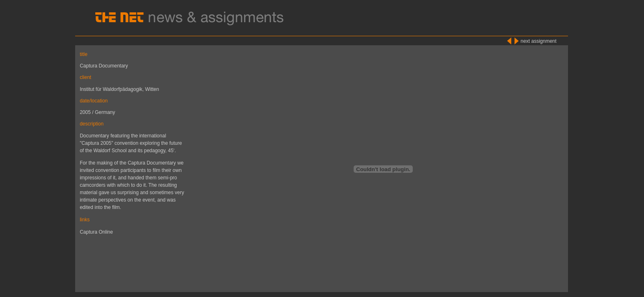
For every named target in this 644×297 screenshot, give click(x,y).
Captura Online (96, 232)
